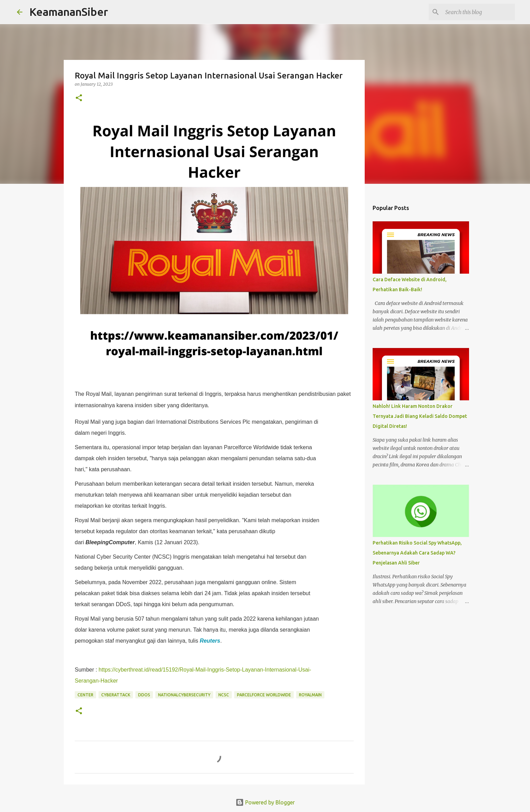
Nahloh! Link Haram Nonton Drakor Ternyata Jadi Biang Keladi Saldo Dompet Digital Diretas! (420, 416)
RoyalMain (310, 695)
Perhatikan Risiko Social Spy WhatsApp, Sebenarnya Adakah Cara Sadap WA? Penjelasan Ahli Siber (417, 553)
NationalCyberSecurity (184, 695)
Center (85, 695)
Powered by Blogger (265, 802)
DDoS (144, 695)
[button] (79, 98)
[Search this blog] (479, 12)
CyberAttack (116, 695)
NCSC (224, 695)
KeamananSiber (69, 12)
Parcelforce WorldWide (264, 695)
